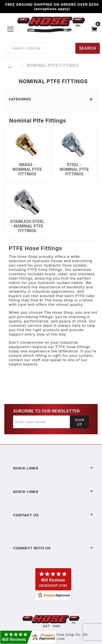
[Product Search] (40, 48)
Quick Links (53, 468)
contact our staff (25, 360)
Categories (51, 99)
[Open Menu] (11, 29)
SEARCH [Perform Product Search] (88, 48)
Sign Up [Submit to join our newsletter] (80, 422)
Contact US (53, 515)
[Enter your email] (41, 422)
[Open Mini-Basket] (95, 29)
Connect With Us (53, 548)
